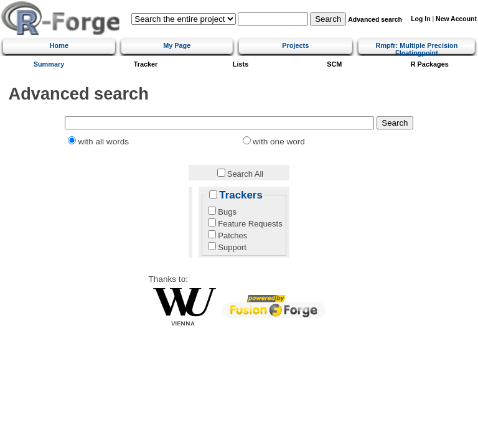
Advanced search (375, 20)
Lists (241, 64)
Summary (49, 64)
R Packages (430, 64)
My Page (177, 45)
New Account (456, 19)
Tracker (146, 64)
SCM (334, 64)
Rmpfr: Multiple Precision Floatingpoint (417, 49)
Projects (295, 45)
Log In (420, 19)
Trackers (241, 195)
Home (59, 45)
